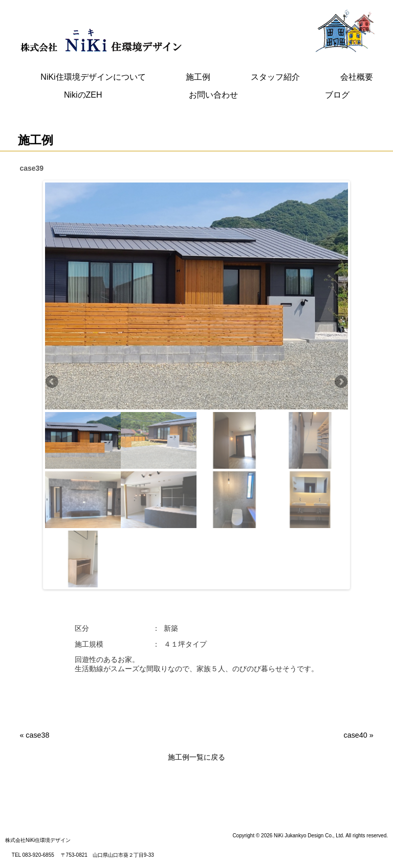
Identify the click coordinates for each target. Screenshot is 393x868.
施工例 (198, 77)
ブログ (337, 95)
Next (340, 382)
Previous (53, 382)
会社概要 (357, 77)
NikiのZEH (83, 95)
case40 (356, 735)
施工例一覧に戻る (196, 757)
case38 (37, 735)
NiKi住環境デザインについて (93, 77)
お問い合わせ (213, 95)
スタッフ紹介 (275, 77)
